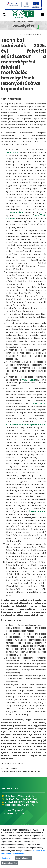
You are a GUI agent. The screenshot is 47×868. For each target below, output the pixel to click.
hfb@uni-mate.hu (37, 511)
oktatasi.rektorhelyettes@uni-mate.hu (26, 425)
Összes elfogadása (24, 858)
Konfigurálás (7, 858)
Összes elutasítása (10, 863)
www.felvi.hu (13, 153)
